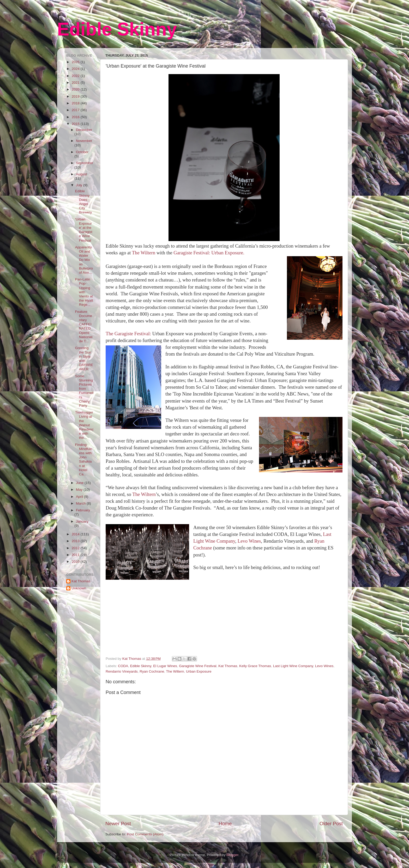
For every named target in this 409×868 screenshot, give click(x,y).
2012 (76, 548)
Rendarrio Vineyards (122, 671)
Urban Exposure (199, 671)
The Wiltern (144, 253)
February (83, 510)
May (80, 490)
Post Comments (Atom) (145, 834)
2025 (76, 62)
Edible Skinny (117, 29)
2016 (76, 117)
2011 (76, 555)
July (80, 185)
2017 (76, 110)
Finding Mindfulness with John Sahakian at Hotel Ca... (84, 459)
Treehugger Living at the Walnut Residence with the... (84, 425)
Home (225, 824)
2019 (76, 96)
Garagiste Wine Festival (198, 666)
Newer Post (118, 824)
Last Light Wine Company (293, 666)
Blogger (232, 855)
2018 (76, 103)
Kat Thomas (228, 666)
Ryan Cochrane (152, 671)
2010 (76, 562)
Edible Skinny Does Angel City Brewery (84, 202)
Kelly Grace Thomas (255, 666)
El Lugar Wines (165, 666)
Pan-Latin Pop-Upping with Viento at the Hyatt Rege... (84, 292)
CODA (123, 666)
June (80, 483)
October (82, 152)
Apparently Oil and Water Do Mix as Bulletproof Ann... (84, 260)
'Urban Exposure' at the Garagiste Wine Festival (84, 230)
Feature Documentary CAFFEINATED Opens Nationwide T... (84, 326)
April (80, 497)
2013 (76, 541)
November (84, 141)
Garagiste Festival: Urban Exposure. (209, 253)
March (81, 503)
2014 (76, 534)
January (82, 521)
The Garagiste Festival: (128, 334)
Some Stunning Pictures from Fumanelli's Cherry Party (84, 391)
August (81, 174)
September (85, 163)
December (84, 130)
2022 (76, 76)
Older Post (331, 824)
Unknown (79, 588)
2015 (76, 124)
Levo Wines (249, 541)
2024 (76, 69)
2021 (76, 83)
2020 (76, 89)
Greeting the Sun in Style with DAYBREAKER (84, 358)
